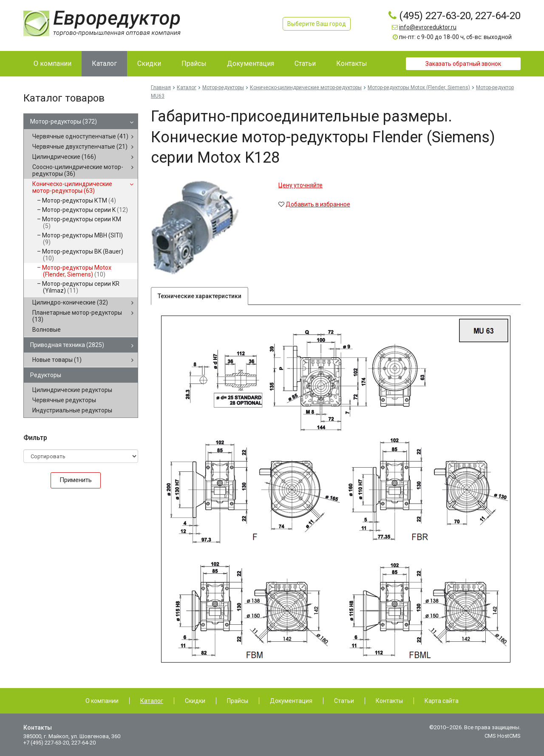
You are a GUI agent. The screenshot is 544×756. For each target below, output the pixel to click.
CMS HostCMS (503, 736)
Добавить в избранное (318, 204)
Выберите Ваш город (317, 24)
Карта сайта (442, 701)
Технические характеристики (200, 296)
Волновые (47, 330)
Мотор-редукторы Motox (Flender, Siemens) (77, 271)
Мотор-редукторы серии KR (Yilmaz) (81, 287)
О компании (102, 701)
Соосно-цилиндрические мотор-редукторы (78, 170)
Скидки (195, 701)
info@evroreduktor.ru (428, 27)
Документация (291, 701)
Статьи (344, 701)
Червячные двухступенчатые (80, 147)
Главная (161, 87)
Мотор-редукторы (64, 121)
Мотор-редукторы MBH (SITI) (82, 239)
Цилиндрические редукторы (72, 390)
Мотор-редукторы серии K (85, 210)
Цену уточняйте (300, 185)
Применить (76, 480)
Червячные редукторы (64, 400)
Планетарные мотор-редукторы (77, 316)
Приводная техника (67, 345)
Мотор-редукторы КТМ (79, 200)
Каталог (187, 87)
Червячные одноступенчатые (80, 136)
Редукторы (46, 375)
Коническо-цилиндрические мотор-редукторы (72, 187)
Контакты (389, 701)
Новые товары (57, 360)
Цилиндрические (64, 157)
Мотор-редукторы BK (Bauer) (83, 255)
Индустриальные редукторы (72, 410)
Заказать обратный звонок (463, 64)
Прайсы (238, 701)
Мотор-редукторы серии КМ (82, 223)
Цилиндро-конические (70, 302)
